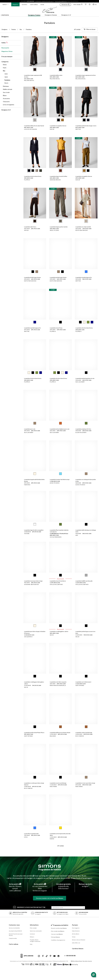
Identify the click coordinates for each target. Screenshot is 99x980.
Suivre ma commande (36, 931)
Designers (5, 37)
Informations (34, 925)
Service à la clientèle (14, 928)
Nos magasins (76, 928)
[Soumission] (83, 908)
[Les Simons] (49, 865)
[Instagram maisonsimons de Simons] (39, 956)
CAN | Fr (5, 4)
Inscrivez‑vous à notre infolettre (29, 907)
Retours (32, 937)
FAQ (31, 944)
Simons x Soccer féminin (79, 940)
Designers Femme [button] (34, 15)
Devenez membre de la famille (50, 898)
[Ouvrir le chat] (94, 975)
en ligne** (86, 885)
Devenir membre (59, 928)
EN (67, 961)
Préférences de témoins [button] (47, 961)
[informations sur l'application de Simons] (27, 957)
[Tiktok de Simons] (47, 956)
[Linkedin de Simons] (58, 956)
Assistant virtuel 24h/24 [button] (15, 931)
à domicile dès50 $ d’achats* (63, 886)
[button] (65, 5)
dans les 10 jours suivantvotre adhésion (15, 887)
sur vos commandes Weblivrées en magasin (40, 887)
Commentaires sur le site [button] (16, 961)
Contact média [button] (13, 938)
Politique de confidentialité (59, 961)
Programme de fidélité (49, 869)
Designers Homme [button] (51, 15)
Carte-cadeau (34, 4)
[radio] (35, 69)
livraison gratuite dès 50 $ (44, 1)
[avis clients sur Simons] (70, 956)
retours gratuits (61, 1)
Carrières (24, 4)
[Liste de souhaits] (86, 5)
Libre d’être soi (76, 943)
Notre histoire (76, 931)
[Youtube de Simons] (54, 956)
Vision (42, 4)
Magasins (15, 4)
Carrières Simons (78, 949)
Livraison (32, 934)
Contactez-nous (14, 925)
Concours (57, 934)
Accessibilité (37, 961)
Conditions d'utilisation (28, 961)
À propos (75, 925)
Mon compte (78, 4)
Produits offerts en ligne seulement (35, 941)
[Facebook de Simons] (43, 956)
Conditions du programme (58, 940)
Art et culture (76, 934)
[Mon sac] (95, 5)
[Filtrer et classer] (90, 29)
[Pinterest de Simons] (50, 956)
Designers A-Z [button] (66, 15)
